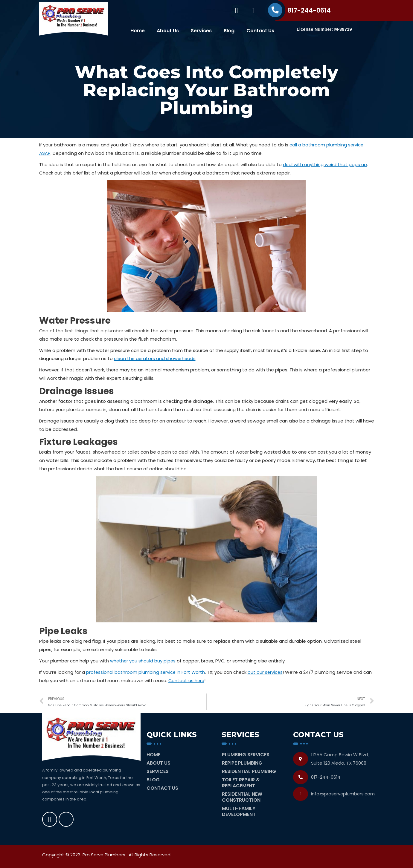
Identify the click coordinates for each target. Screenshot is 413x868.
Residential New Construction (242, 797)
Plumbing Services (246, 755)
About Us (168, 31)
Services (201, 31)
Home (138, 31)
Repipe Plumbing (242, 763)
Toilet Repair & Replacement (241, 783)
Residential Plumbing (249, 771)
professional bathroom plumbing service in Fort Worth (146, 672)
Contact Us (260, 31)
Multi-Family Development (239, 811)
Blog (229, 31)
